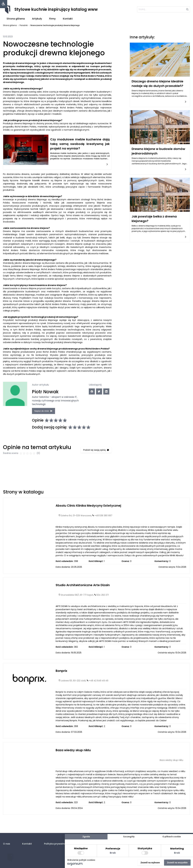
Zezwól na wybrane (150, 863)
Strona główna (16, 19)
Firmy (52, 19)
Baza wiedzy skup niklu (73, 754)
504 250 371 (103, 599)
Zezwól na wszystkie (177, 863)
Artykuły (37, 19)
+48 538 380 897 (103, 519)
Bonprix (61, 674)
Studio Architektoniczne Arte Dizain (83, 589)
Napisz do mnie (45, 410)
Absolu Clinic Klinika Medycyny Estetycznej (88, 509)
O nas (7, 844)
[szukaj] (164, 9)
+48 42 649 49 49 (99, 684)
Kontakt (68, 19)
